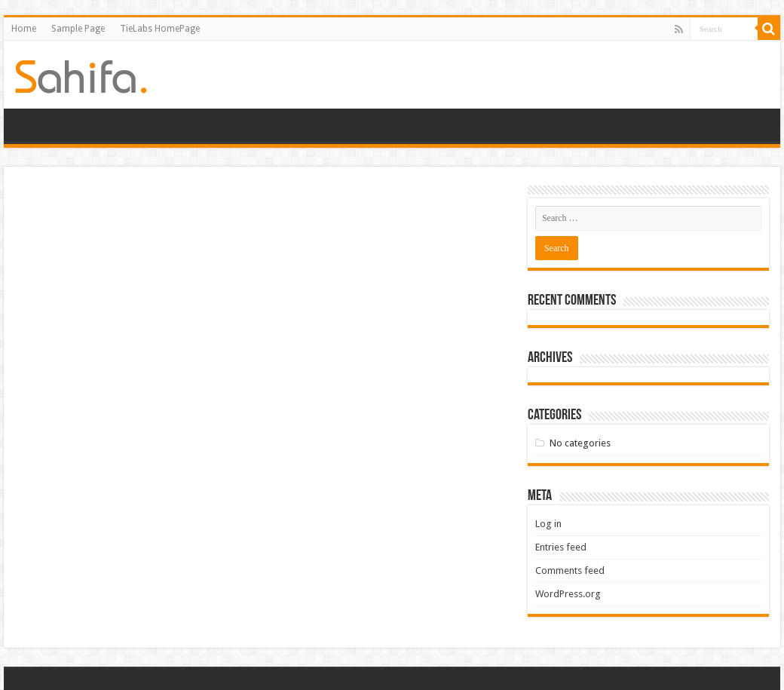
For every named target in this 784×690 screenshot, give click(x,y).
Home (24, 29)
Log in (548, 524)
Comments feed (570, 570)
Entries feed (561, 547)
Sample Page (78, 29)
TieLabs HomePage (160, 29)
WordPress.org (568, 594)
